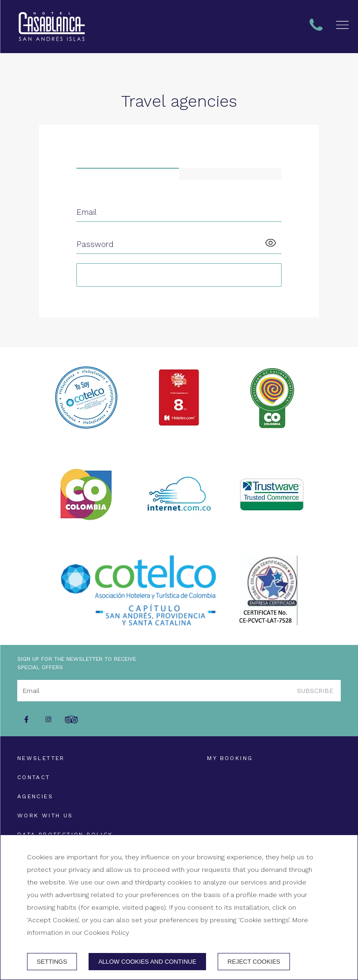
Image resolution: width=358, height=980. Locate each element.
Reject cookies (254, 962)
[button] (342, 25)
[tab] (128, 174)
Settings (52, 962)
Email (86, 212)
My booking (230, 758)
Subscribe (315, 691)
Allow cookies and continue (147, 962)
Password (95, 244)
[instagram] (48, 720)
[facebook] (26, 720)
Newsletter (41, 758)
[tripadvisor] (71, 720)
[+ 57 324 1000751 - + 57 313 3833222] (52, 27)
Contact (34, 777)
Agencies (35, 796)
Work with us (45, 816)
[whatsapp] (99, 720)
